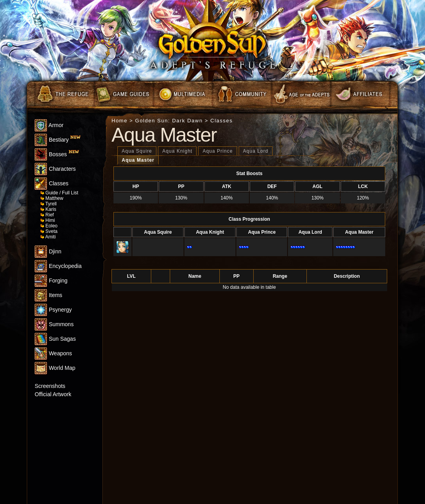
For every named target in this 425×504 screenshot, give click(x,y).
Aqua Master (138, 160)
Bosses (57, 154)
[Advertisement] (58, 457)
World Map (55, 368)
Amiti (48, 237)
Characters (55, 169)
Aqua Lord (256, 151)
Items (48, 295)
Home (120, 121)
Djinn (48, 251)
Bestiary (58, 140)
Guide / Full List (59, 193)
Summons (54, 324)
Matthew (52, 198)
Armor (49, 125)
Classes (52, 183)
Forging (51, 281)
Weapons (53, 353)
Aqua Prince (217, 151)
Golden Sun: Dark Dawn (169, 121)
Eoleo (49, 226)
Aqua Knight (177, 151)
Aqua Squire (137, 151)
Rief (47, 215)
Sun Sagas (55, 339)
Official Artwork (53, 394)
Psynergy (53, 310)
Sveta (49, 231)
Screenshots (50, 386)
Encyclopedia (58, 266)
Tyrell (49, 204)
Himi (48, 220)
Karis (48, 209)
